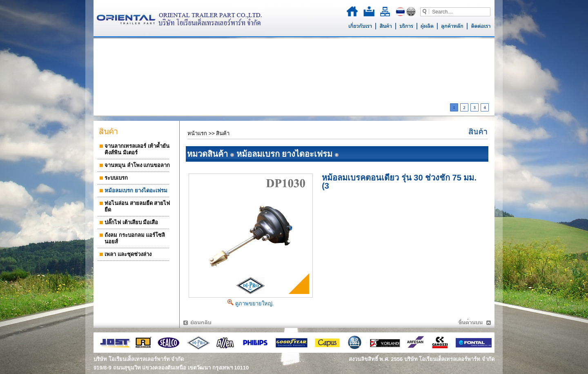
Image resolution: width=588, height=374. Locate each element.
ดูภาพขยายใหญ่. (251, 304)
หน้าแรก (197, 133)
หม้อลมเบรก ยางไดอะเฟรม (285, 154)
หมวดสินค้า (207, 154)
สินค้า (223, 133)
